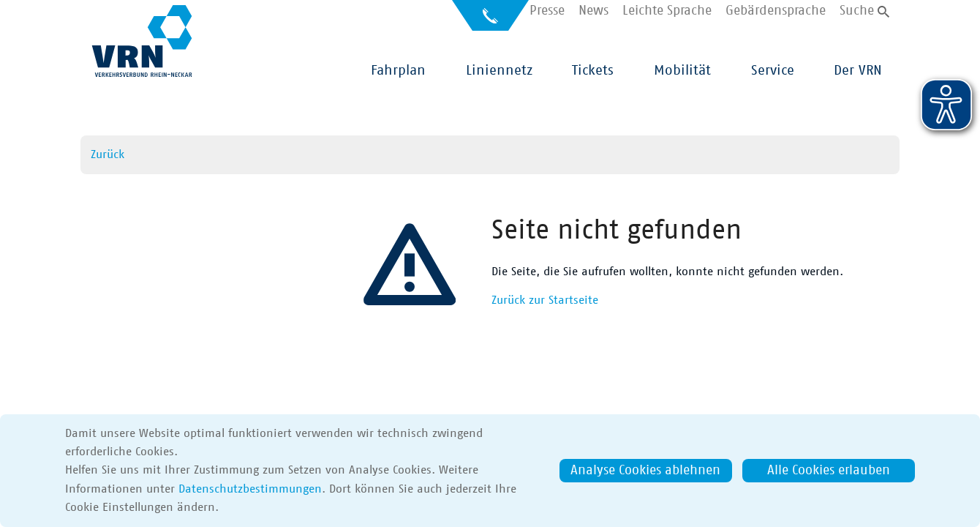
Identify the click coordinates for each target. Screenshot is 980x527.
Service (773, 71)
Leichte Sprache (667, 11)
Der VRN (858, 71)
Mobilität (682, 71)
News (593, 11)
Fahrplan (398, 71)
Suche (857, 11)
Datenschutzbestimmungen (250, 489)
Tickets (593, 71)
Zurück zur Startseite (545, 300)
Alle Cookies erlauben (829, 471)
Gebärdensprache (776, 11)
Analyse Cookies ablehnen (645, 471)
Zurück (108, 154)
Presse (547, 11)
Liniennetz (499, 71)
